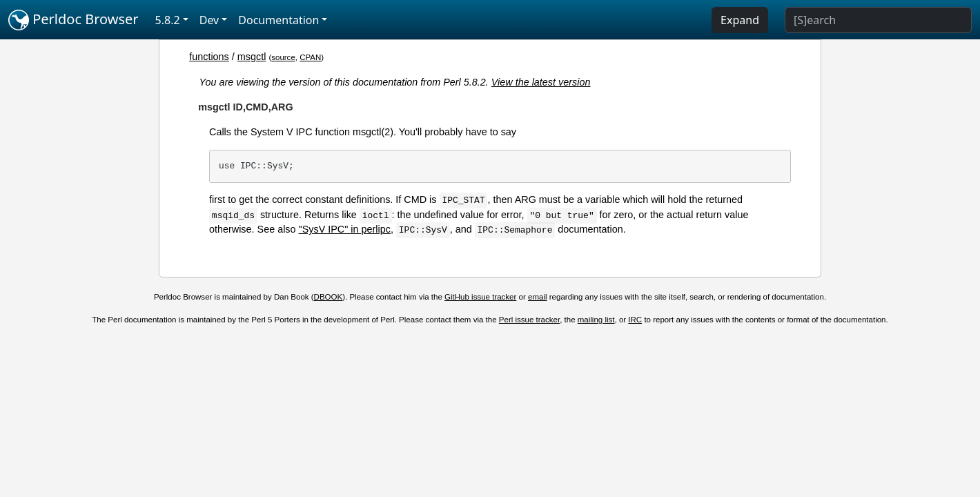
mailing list (596, 320)
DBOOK (329, 297)
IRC (635, 320)
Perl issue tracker (529, 320)
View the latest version (541, 82)
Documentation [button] (278, 20)
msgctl (252, 57)
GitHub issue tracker (480, 297)
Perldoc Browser (73, 20)
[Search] (878, 20)
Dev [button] (209, 20)
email (538, 297)
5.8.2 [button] (168, 20)
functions (209, 57)
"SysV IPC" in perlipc (345, 229)
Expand (740, 20)
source (283, 57)
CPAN (310, 57)
